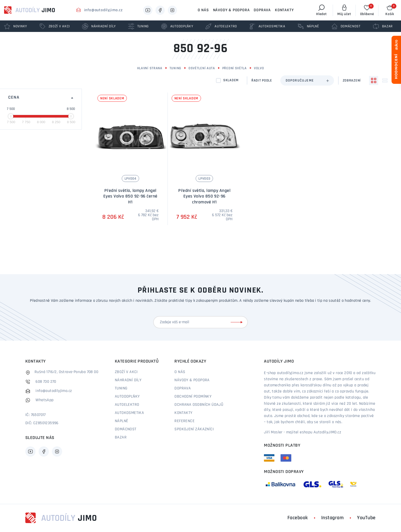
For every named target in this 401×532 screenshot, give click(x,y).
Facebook (298, 518)
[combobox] (307, 80)
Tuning (175, 68)
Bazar (121, 437)
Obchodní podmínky (193, 397)
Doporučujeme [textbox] (300, 81)
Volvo (259, 68)
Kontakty (284, 10)
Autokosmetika (129, 413)
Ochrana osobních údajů (199, 405)
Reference (185, 421)
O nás (203, 10)
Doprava (262, 10)
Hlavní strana (150, 68)
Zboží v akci (126, 372)
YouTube (366, 518)
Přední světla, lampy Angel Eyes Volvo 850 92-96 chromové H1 (204, 196)
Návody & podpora (231, 10)
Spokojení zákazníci (194, 429)
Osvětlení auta (202, 68)
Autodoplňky (127, 397)
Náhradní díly (128, 380)
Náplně (121, 421)
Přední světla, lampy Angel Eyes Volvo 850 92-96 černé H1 (130, 196)
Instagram (333, 518)
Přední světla (235, 68)
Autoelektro (127, 405)
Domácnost (126, 429)
